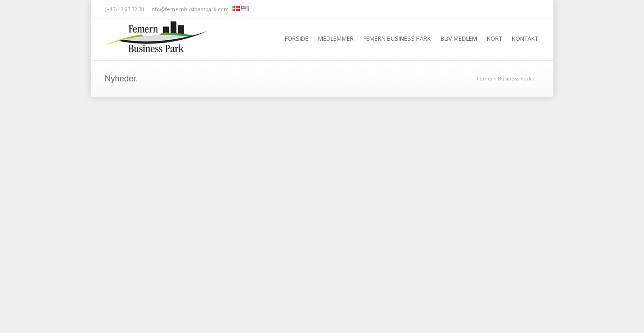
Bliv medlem (459, 38)
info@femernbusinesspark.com (190, 9)
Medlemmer (336, 38)
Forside (297, 38)
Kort (494, 38)
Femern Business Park (397, 38)
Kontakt (525, 38)
